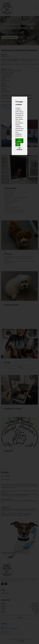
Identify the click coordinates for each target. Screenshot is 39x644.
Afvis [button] (18, 145)
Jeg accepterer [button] (19, 141)
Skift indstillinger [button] (20, 149)
